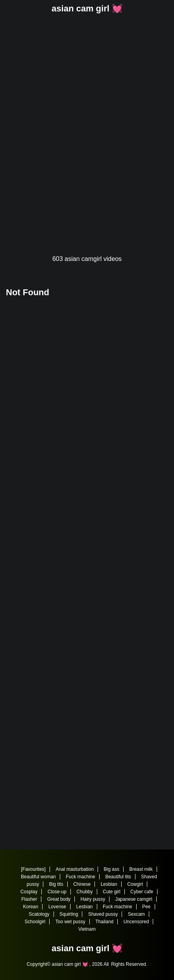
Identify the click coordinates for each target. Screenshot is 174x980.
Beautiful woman (38, 877)
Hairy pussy (93, 899)
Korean (31, 907)
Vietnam (87, 929)
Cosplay (29, 892)
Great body (59, 899)
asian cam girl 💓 (87, 8)
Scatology (39, 914)
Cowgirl (135, 884)
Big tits (56, 884)
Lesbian (109, 884)
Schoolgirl (35, 922)
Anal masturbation (75, 869)
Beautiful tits (118, 877)
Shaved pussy (103, 914)
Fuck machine (81, 877)
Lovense (57, 907)
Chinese (82, 884)
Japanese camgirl (134, 899)
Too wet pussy (70, 922)
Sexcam (136, 914)
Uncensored (136, 922)
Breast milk (141, 869)
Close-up (57, 892)
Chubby (84, 892)
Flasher (29, 899)
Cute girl (112, 892)
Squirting (69, 914)
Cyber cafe (142, 892)
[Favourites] (33, 869)
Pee (146, 907)
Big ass (112, 869)
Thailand (104, 922)
